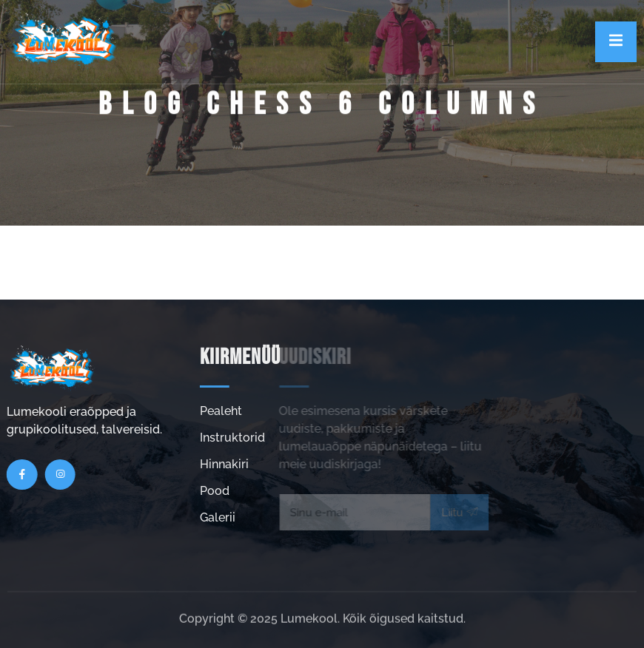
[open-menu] (616, 42)
